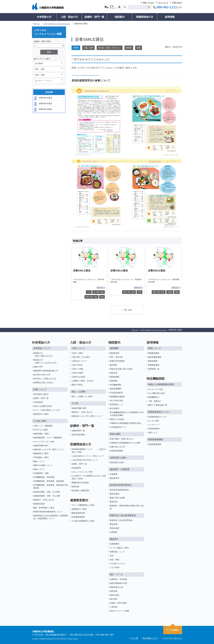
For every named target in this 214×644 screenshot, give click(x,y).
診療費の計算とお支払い (44, 383)
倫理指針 (114, 365)
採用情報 (170, 17)
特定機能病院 (115, 385)
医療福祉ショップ (117, 552)
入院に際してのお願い (81, 357)
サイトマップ (163, 3)
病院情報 (114, 381)
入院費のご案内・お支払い (83, 381)
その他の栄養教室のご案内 (83, 521)
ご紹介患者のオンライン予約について (88, 456)
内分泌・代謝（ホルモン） (110, 48)
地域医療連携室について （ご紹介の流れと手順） (89, 451)
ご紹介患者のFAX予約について (85, 460)
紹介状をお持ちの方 (42, 375)
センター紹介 (154, 421)
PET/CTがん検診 (41, 430)
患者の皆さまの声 (117, 447)
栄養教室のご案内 (79, 509)
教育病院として (116, 404)
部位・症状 (49, 69)
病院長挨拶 (115, 353)
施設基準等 (115, 478)
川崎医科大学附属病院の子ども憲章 (125, 443)
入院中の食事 (77, 373)
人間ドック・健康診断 (43, 426)
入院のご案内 (77, 353)
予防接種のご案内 (41, 457)
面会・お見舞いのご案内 (82, 396)
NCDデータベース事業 (119, 611)
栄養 (139, 48)
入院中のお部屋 (78, 377)
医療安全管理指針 (117, 361)
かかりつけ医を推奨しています (47, 410)
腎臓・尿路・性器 (159, 292)
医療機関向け (154, 397)
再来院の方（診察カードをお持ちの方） (46, 361)
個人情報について (151, 638)
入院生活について (79, 361)
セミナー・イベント (49, 80)
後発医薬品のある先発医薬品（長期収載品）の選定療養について (50, 517)
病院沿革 (114, 373)
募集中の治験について (43, 465)
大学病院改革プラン (118, 427)
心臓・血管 (88, 48)
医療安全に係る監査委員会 (121, 520)
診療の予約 (38, 367)
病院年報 (114, 591)
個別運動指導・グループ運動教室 (48, 438)
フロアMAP (115, 568)
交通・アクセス (148, 3)
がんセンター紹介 (156, 389)
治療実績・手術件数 (118, 579)
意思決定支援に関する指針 (121, 369)
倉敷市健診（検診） (42, 434)
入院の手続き (77, 365)
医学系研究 (115, 408)
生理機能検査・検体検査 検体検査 (49, 481)
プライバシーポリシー (173, 638)
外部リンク (153, 433)
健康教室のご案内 (41, 453)
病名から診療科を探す (43, 406)
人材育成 (114, 607)
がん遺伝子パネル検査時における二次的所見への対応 (89, 477)
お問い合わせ (177, 3)
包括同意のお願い (117, 462)
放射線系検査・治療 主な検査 (47, 492)
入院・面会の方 (69, 17)
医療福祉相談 (39, 504)
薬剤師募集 (153, 361)
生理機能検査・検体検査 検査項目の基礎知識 (50, 486)
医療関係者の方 (145, 17)
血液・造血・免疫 (91, 297)
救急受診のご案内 (41, 414)
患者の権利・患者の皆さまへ (122, 439)
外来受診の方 (44, 17)
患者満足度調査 (116, 451)
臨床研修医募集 (155, 357)
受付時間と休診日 (41, 394)
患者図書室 (115, 544)
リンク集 (134, 638)
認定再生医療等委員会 (119, 490)
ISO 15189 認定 (116, 401)
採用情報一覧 (154, 369)
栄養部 (76, 48)
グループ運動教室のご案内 (83, 505)
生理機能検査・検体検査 (44, 477)
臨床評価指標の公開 (118, 583)
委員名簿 (114, 502)
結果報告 (114, 532)
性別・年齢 (49, 75)
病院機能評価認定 (117, 397)
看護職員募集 (154, 353)
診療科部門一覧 (78, 431)
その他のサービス (117, 564)
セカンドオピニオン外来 (44, 442)
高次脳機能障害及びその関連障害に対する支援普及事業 (127, 414)
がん (89, 292)
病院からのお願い (117, 419)
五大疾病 (49, 63)
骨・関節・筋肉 (99, 292)
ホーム (37, 24)
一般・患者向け (155, 401)
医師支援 (75, 487)
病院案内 (120, 17)
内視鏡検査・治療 (41, 473)
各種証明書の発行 (41, 446)
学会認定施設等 (116, 393)
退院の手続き (77, 385)
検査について (39, 469)
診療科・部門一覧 (94, 17)
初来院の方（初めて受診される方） (44, 355)
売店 (112, 556)
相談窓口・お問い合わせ (44, 500)
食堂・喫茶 (115, 560)
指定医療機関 (115, 389)
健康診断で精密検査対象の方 (46, 371)
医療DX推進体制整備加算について (48, 512)
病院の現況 (115, 595)
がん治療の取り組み (157, 393)
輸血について (39, 461)
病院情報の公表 (116, 587)
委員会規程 (115, 494)
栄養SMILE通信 (43, 98)
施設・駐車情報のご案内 (44, 508)
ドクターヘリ (154, 425)
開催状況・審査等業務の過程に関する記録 (127, 507)
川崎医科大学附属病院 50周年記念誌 (125, 423)
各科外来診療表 (78, 435)
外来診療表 (38, 402)
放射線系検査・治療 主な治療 (47, 496)
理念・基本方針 (116, 357)
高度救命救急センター (157, 417)
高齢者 (170, 292)
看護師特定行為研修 (80, 483)
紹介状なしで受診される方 (45, 379)
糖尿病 (129, 48)
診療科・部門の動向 (118, 603)
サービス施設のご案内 (119, 548)
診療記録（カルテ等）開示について (49, 449)
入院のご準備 (77, 369)
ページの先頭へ (173, 630)
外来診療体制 (154, 429)
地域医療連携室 (155, 444)
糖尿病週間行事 (78, 513)
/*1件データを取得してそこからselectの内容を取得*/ (49, 46)
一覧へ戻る (127, 310)
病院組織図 (115, 377)
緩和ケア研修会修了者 (157, 405)
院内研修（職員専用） (81, 490)
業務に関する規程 (117, 498)
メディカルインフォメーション (57, 24)
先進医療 (114, 474)
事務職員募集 (154, 365)
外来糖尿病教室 (78, 517)
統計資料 (114, 599)
